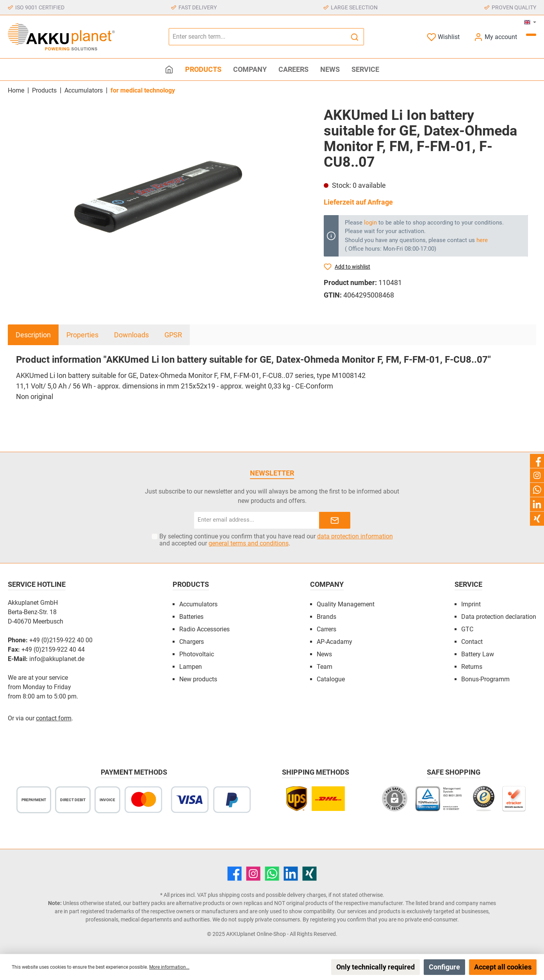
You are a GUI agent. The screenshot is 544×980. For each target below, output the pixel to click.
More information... (169, 967)
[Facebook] (235, 874)
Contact (472, 642)
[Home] (169, 69)
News (324, 654)
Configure (444, 967)
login (370, 223)
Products (191, 584)
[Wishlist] (443, 37)
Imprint (471, 604)
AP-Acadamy (334, 642)
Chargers (192, 642)
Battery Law (478, 654)
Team (325, 667)
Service (468, 584)
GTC (467, 629)
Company (327, 584)
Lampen (191, 667)
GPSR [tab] (173, 335)
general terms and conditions (249, 543)
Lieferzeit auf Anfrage (358, 202)
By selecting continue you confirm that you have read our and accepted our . (276, 540)
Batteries (191, 617)
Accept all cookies (503, 967)
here (482, 240)
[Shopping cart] (531, 35)
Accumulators (198, 604)
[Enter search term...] (257, 37)
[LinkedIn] (291, 874)
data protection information (355, 536)
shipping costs (237, 895)
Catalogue (331, 679)
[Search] (355, 37)
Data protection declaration (499, 617)
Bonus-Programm (485, 679)
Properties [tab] (82, 335)
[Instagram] (253, 874)
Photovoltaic (197, 654)
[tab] (33, 335)
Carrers (326, 629)
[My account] (495, 37)
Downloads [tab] (131, 335)
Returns (472, 667)
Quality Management (346, 604)
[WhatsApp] (272, 874)
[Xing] (309, 874)
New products (198, 679)
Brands (326, 617)
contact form (54, 718)
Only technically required (375, 967)
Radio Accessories (204, 629)
